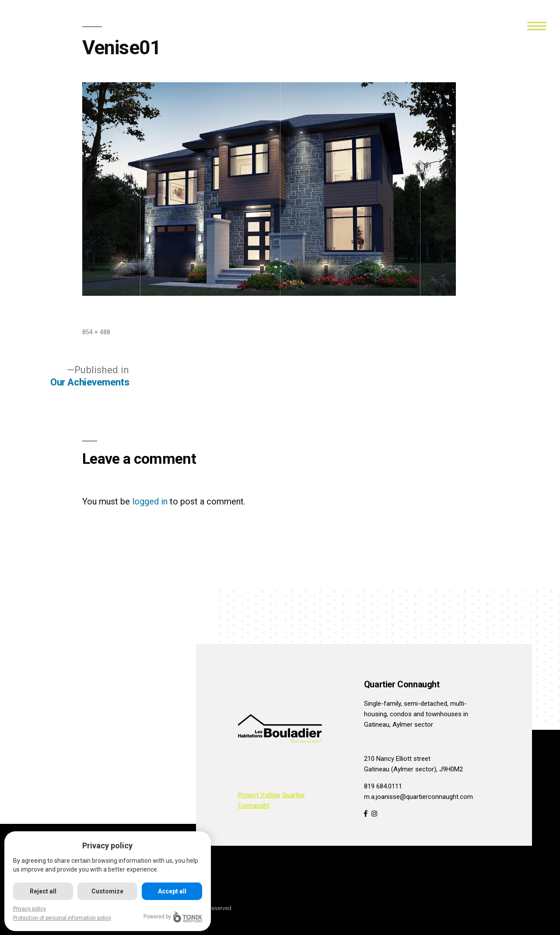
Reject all (44, 891)
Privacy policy (30, 909)
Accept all (173, 891)
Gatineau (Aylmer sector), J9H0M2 (413, 769)
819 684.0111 (383, 786)
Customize (108, 891)
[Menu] (537, 25)
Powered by (174, 917)
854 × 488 (96, 332)
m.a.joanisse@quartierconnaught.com (418, 797)
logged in (150, 501)
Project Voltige (259, 795)
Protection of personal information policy (62, 918)
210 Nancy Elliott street (397, 759)
